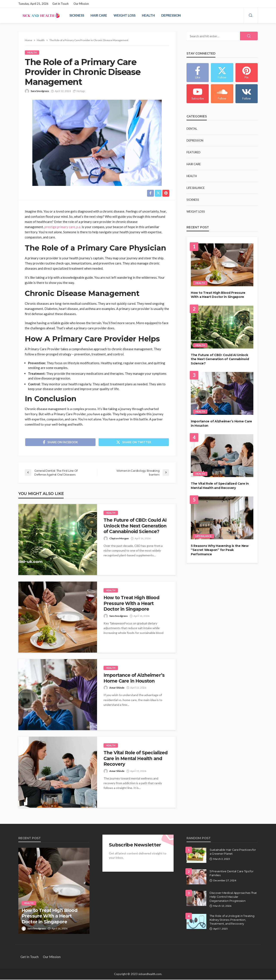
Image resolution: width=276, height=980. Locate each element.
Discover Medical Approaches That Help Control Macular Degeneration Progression (233, 897)
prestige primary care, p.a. (63, 227)
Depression (171, 15)
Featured (194, 152)
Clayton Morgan (119, 539)
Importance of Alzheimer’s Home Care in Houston (134, 678)
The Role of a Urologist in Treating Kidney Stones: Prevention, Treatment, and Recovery (232, 920)
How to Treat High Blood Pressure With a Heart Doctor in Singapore (131, 604)
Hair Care (99, 15)
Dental (192, 129)
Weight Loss (125, 15)
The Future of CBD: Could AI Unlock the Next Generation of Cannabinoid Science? (135, 526)
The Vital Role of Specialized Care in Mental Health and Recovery (136, 759)
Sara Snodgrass (40, 91)
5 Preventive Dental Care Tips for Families (231, 874)
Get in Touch (60, 4)
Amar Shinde (117, 688)
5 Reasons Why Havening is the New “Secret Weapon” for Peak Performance (220, 550)
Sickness (77, 15)
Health (148, 15)
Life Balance (196, 188)
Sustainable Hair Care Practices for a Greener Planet (233, 852)
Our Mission (81, 4)
